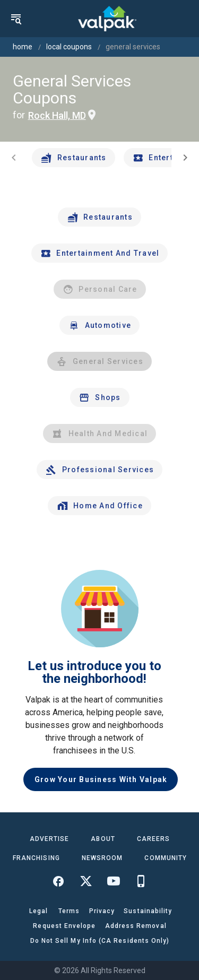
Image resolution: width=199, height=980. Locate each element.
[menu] (16, 19)
